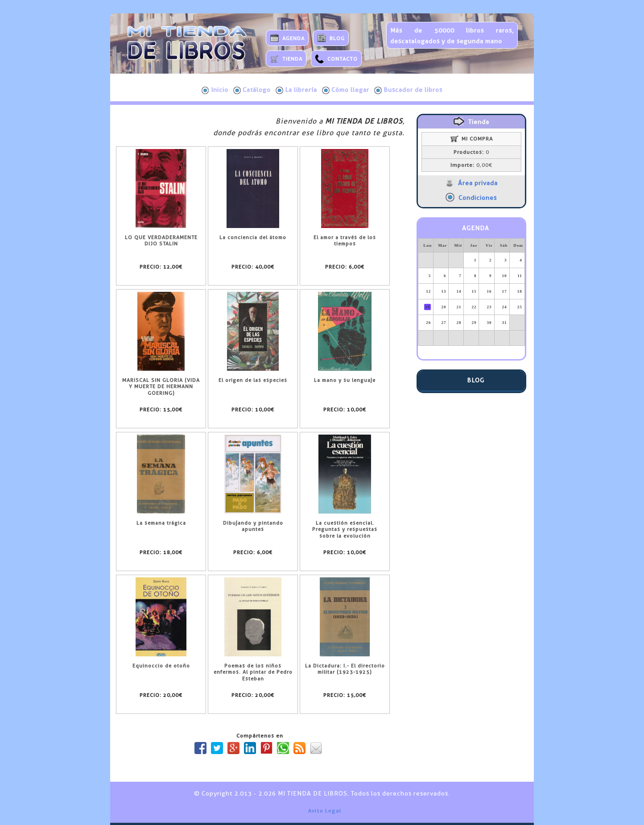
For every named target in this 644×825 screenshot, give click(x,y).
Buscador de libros (408, 90)
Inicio (215, 90)
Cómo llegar (346, 90)
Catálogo (252, 90)
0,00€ (471, 165)
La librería (296, 90)
